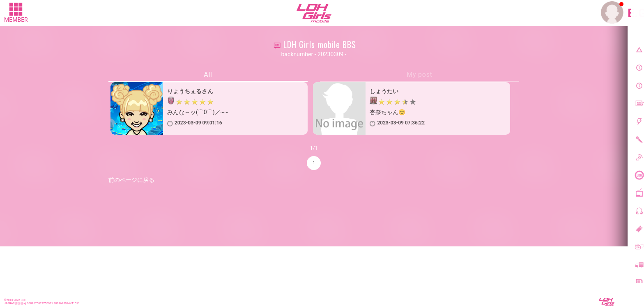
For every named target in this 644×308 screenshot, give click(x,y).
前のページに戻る (131, 180)
